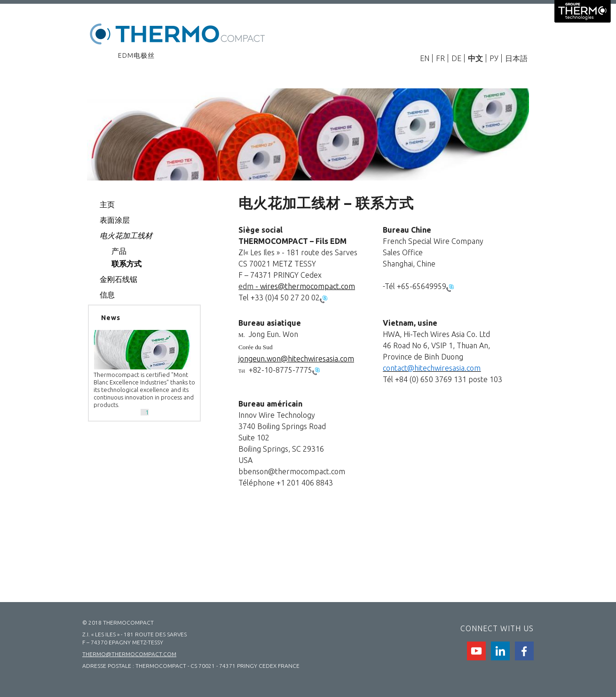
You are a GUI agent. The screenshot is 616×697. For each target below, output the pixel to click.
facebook (524, 651)
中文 (475, 58)
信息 (107, 295)
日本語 (516, 58)
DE (456, 58)
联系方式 (126, 264)
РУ (494, 58)
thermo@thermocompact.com (129, 654)
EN (425, 58)
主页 (107, 204)
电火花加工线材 (126, 235)
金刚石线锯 (118, 279)
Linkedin (500, 651)
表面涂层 (115, 220)
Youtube (476, 651)
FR (440, 58)
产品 (119, 251)
